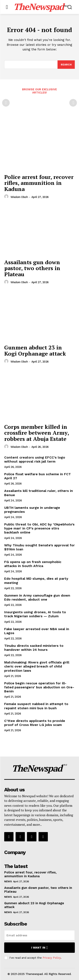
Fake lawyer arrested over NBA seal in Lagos (37, 631)
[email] (39, 935)
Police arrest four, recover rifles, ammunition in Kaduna (39, 183)
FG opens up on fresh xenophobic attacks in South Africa (33, 564)
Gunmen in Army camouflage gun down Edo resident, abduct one (37, 597)
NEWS (8, 881)
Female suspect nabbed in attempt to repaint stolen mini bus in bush (36, 706)
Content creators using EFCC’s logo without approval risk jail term (35, 459)
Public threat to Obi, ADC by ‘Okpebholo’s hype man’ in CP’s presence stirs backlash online (39, 528)
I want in (39, 948)
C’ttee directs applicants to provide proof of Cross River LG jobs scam (35, 723)
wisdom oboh (19, 197)
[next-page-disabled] (73, 103)
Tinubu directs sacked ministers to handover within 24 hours (34, 648)
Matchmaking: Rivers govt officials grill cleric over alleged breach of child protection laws (37, 666)
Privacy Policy (52, 958)
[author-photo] (7, 197)
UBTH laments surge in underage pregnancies (32, 510)
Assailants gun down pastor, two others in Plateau (32, 268)
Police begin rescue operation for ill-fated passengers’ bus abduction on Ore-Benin (39, 687)
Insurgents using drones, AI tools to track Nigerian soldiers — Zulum (35, 614)
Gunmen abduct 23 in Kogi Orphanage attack (35, 350)
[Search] (66, 65)
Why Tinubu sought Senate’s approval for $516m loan (39, 547)
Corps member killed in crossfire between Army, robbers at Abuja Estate (37, 433)
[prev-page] (6, 103)
